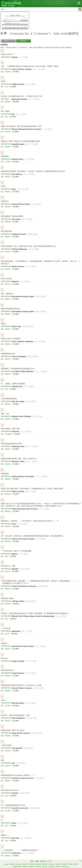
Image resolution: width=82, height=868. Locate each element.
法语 (6, 87)
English (39, 864)
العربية (6, 864)
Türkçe (57, 867)
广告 (50, 861)
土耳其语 (8, 162)
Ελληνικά (32, 864)
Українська (65, 867)
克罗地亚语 (8, 434)
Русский (38, 867)
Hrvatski (58, 864)
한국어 (76, 864)
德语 (6, 619)
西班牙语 (8, 72)
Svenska (51, 867)
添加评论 (22, 41)
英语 (6, 117)
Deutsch (25, 864)
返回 (5, 41)
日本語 (71, 864)
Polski (24, 867)
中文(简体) (16, 72)
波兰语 (7, 634)
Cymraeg (18, 864)
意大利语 (8, 706)
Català (11, 864)
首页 (32, 861)
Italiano (65, 864)
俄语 (6, 556)
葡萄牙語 (8, 102)
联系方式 (43, 861)
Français (52, 864)
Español (45, 864)
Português (31, 867)
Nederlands (17, 867)
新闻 (37, 861)
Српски (45, 867)
